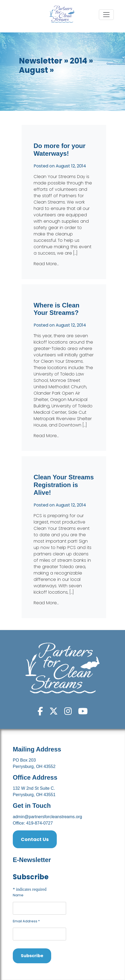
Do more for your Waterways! (60, 150)
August (33, 70)
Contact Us (35, 839)
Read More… (46, 264)
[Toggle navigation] (106, 15)
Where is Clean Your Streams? (57, 309)
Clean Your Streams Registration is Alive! (64, 485)
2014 (78, 61)
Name (18, 895)
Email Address (26, 921)
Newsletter (41, 61)
